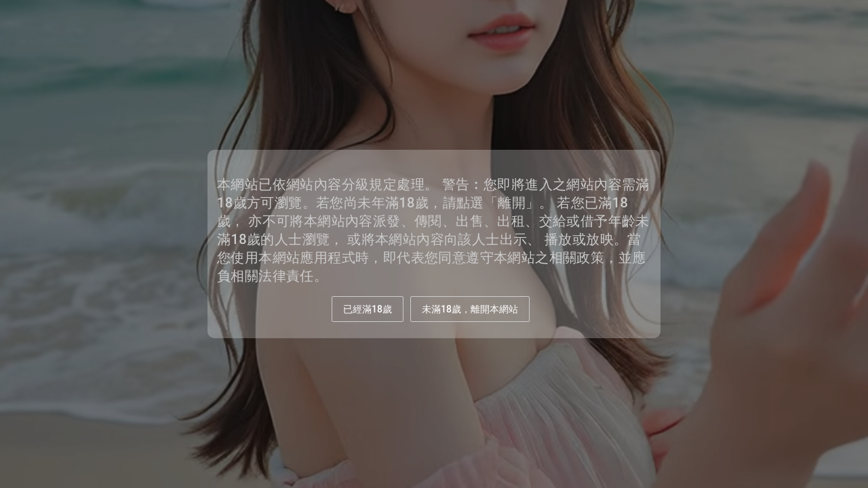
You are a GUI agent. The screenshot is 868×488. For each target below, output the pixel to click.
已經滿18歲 (368, 309)
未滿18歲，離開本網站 (470, 309)
